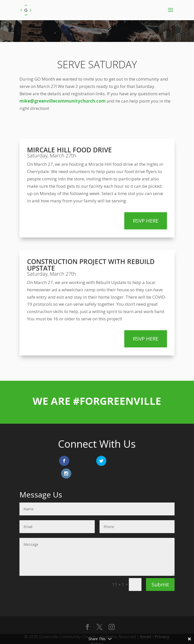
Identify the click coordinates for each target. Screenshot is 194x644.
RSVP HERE (146, 221)
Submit (160, 572)
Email (146, 624)
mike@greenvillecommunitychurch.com (63, 101)
